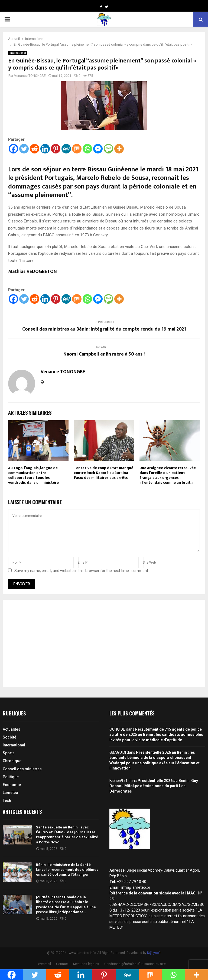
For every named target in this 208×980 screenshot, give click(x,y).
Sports (9, 753)
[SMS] (108, 149)
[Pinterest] (56, 149)
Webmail (44, 964)
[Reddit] (35, 149)
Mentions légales (86, 964)
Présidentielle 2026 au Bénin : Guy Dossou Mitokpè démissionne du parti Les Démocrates (154, 786)
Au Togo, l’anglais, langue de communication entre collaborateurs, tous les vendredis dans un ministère (33, 475)
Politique (11, 777)
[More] (119, 149)
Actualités (12, 729)
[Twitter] (24, 149)
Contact (62, 964)
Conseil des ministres (22, 769)
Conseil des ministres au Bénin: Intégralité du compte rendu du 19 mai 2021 (104, 329)
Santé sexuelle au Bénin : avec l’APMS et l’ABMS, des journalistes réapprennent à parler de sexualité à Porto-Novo (67, 835)
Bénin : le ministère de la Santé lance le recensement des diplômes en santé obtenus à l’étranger (67, 870)
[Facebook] (13, 149)
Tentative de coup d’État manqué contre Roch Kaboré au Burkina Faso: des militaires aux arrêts (104, 473)
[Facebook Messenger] (98, 149)
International (18, 53)
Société (9, 737)
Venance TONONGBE (30, 76)
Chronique (12, 761)
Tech (7, 800)
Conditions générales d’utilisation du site (135, 964)
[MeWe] (66, 149)
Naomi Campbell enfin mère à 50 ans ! (104, 354)
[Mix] (77, 149)
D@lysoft (154, 953)
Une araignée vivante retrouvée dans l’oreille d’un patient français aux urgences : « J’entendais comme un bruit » (168, 475)
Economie (12, 785)
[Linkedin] (45, 149)
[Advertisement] (104, 643)
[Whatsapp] (87, 149)
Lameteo (10, 793)
